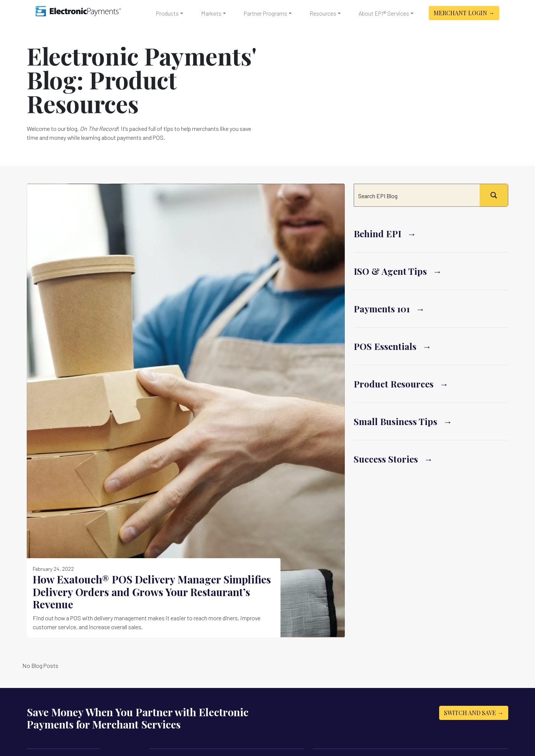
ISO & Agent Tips (390, 271)
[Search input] (417, 195)
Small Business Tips (395, 421)
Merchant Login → (464, 13)
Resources (323, 13)
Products (167, 13)
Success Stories (386, 459)
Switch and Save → (474, 713)
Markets (211, 13)
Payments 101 (382, 309)
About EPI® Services (384, 13)
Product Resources (394, 384)
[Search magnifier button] (494, 195)
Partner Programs (265, 13)
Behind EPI (377, 234)
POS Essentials (385, 346)
